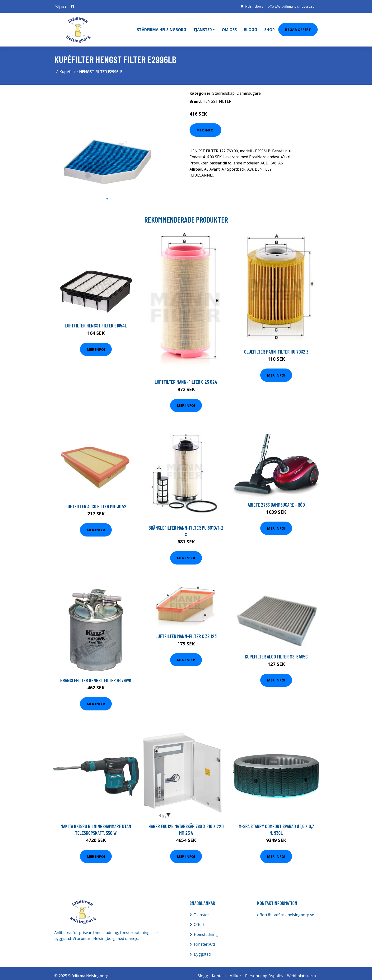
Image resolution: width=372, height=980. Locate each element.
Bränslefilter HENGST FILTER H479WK (96, 675)
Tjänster (201, 910)
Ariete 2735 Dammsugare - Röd (276, 500)
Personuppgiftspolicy (264, 971)
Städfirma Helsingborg (162, 27)
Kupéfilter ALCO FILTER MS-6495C (276, 652)
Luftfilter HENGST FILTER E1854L (96, 321)
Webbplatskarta (301, 971)
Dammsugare (249, 89)
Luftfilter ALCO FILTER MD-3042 (96, 502)
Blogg (251, 27)
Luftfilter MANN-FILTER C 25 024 (186, 377)
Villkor (236, 971)
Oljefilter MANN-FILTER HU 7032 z (276, 347)
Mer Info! (205, 125)
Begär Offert (298, 27)
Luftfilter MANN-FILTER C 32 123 (186, 632)
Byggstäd (202, 949)
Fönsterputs (205, 940)
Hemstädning (206, 930)
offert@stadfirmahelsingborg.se (290, 6)
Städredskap (223, 89)
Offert (199, 920)
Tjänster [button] (203, 27)
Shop (270, 27)
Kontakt (219, 971)
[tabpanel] (107, 137)
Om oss (229, 27)
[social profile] (73, 6)
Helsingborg (251, 6)
